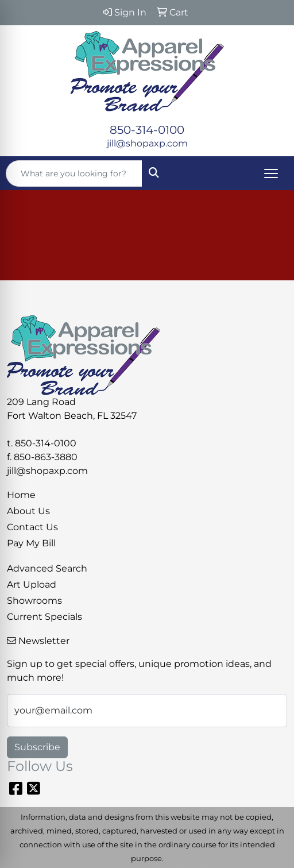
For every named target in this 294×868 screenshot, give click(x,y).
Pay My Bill (31, 543)
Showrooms (34, 601)
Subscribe (37, 747)
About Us (28, 511)
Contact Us (32, 527)
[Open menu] (271, 173)
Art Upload (32, 585)
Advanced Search (47, 568)
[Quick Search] (74, 173)
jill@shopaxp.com (147, 143)
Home (21, 495)
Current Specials (45, 617)
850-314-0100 (147, 130)
